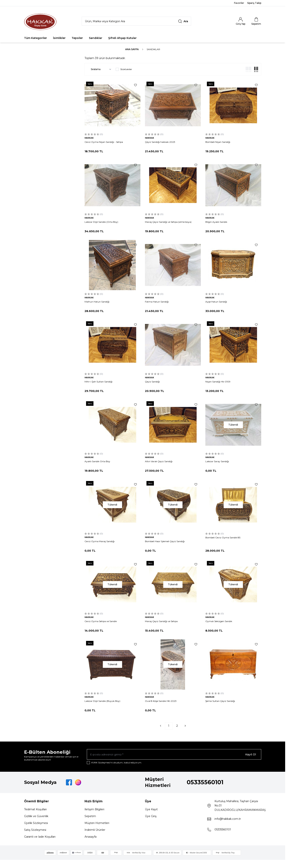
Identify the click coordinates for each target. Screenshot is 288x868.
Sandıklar (96, 38)
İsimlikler (59, 38)
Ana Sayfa (132, 49)
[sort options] (100, 69)
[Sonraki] (185, 726)
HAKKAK (89, 138)
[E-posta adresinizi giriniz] (174, 754)
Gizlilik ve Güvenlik (36, 816)
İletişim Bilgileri (94, 810)
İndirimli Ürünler (95, 830)
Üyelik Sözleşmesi (36, 823)
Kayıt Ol (251, 754)
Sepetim (90, 816)
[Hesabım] (241, 21)
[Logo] (40, 21)
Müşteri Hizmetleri (97, 823)
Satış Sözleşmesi (35, 830)
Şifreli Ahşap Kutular (122, 38)
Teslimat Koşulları (35, 810)
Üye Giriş (151, 816)
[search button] (183, 21)
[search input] (136, 21)
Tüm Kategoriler (36, 38)
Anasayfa (91, 837)
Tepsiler (77, 38)
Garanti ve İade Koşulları (40, 837)
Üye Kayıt (151, 810)
